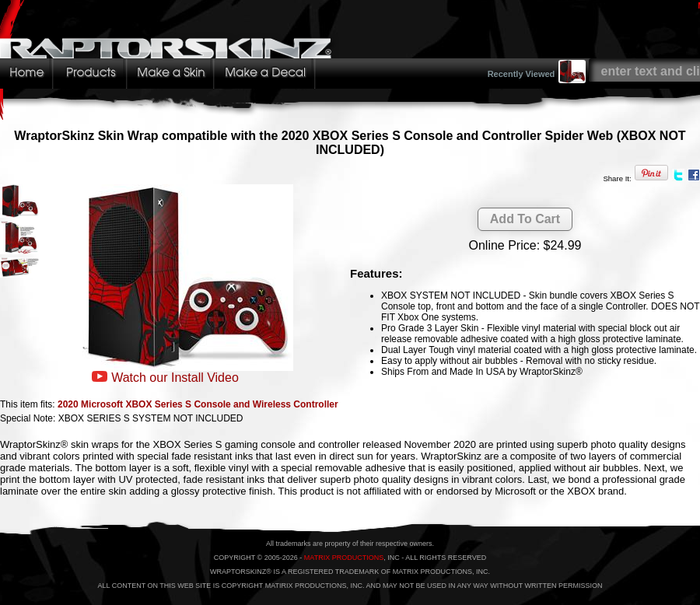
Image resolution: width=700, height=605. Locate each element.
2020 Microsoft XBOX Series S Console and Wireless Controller (198, 404)
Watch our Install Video (175, 378)
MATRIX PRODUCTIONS (344, 558)
